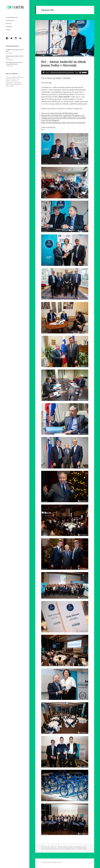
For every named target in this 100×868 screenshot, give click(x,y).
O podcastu (9, 27)
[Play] (44, 72)
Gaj (85, 847)
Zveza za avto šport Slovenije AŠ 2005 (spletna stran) (60, 113)
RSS (50, 83)
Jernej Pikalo (50, 849)
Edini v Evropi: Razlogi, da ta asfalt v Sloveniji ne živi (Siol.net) (63, 123)
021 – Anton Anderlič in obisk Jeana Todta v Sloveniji (64, 63)
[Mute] (80, 72)
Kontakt (8, 30)
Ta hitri (55, 847)
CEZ (74, 847)
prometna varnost (59, 849)
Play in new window (54, 78)
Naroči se (8, 24)
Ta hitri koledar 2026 (12, 17)
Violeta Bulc (68, 849)
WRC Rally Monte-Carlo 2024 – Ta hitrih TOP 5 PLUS (14, 63)
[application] (65, 72)
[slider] (62, 72)
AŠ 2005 (71, 847)
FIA (83, 847)
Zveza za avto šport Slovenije (79, 849)
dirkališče (79, 847)
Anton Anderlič (64, 847)
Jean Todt (44, 849)
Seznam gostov (10, 20)
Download (67, 78)
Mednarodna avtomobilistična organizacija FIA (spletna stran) (63, 116)
